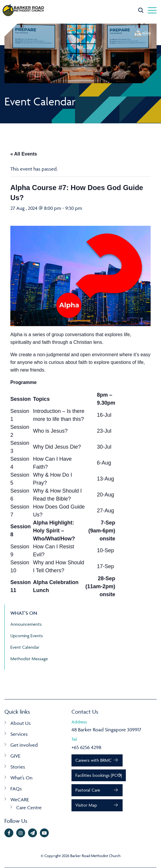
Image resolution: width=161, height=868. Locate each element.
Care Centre (29, 807)
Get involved (24, 745)
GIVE (15, 756)
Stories (18, 767)
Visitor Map (86, 805)
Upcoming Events (27, 636)
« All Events (24, 154)
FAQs (16, 789)
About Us (21, 723)
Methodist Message (29, 659)
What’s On (21, 778)
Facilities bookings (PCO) (99, 775)
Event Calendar (25, 647)
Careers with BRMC (93, 760)
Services (19, 734)
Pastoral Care (88, 790)
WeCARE (20, 800)
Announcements (26, 624)
